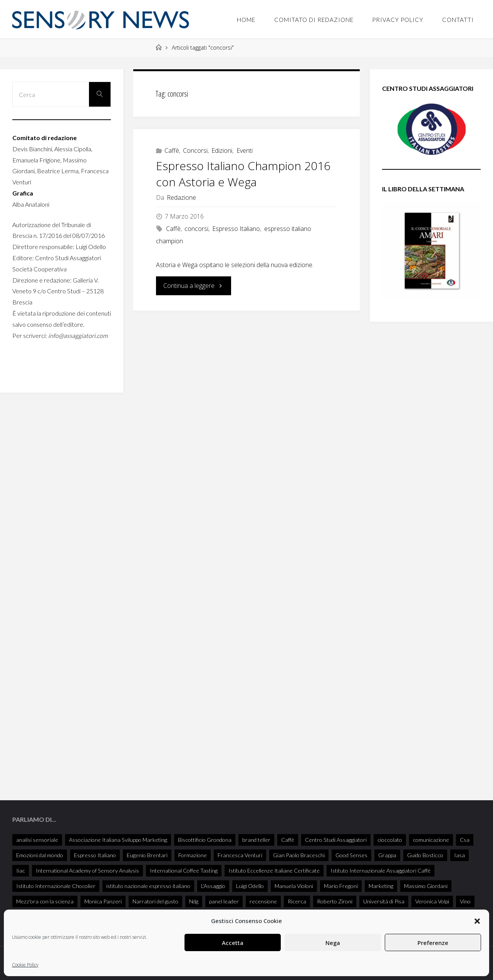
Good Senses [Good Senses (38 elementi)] (351, 854)
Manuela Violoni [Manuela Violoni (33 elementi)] (294, 885)
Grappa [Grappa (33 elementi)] (387, 854)
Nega (333, 943)
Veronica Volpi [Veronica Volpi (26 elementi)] (432, 900)
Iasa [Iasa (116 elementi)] (459, 854)
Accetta (233, 943)
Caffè (172, 151)
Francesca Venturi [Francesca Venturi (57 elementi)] (240, 854)
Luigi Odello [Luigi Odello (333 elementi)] (250, 885)
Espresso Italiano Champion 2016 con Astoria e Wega (243, 174)
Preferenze (433, 943)
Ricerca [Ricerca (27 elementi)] (297, 900)
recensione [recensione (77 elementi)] (263, 900)
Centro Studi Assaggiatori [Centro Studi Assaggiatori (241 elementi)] (336, 839)
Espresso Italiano (236, 229)
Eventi (245, 151)
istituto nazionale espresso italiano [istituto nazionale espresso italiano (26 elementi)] (148, 885)
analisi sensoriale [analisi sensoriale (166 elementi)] (37, 839)
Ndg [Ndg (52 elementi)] (194, 900)
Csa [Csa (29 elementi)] (465, 839)
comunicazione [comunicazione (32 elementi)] (431, 839)
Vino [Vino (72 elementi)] (465, 900)
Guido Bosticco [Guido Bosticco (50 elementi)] (425, 854)
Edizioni (222, 151)
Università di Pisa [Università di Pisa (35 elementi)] (384, 900)
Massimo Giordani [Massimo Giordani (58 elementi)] (426, 885)
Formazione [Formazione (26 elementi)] (193, 854)
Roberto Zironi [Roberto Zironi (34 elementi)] (335, 900)
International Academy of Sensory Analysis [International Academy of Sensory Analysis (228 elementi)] (87, 869)
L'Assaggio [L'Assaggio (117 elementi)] (213, 885)
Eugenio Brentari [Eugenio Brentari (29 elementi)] (147, 854)
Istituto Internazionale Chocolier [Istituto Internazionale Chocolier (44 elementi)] (56, 885)
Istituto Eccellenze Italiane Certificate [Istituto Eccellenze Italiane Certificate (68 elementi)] (274, 869)
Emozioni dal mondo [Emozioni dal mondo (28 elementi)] (40, 854)
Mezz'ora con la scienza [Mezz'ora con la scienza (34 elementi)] (45, 900)
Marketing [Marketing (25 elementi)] (381, 885)
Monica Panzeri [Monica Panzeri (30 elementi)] (103, 900)
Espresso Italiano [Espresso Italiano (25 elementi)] (95, 854)
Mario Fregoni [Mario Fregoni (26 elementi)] (341, 885)
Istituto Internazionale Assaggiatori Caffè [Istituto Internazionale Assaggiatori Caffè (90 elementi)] (381, 869)
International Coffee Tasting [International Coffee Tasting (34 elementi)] (184, 869)
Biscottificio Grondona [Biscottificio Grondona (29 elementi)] (205, 839)
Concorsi (195, 151)
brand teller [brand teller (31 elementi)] (256, 839)
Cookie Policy (25, 965)
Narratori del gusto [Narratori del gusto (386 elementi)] (155, 900)
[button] (477, 921)
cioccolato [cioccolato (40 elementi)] (390, 839)
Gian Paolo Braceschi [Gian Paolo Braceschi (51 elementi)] (299, 854)
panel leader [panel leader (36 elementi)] (224, 900)
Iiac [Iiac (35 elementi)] (21, 869)
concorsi (196, 229)
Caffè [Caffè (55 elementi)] (288, 839)
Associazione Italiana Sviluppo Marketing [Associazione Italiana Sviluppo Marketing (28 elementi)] (118, 839)
